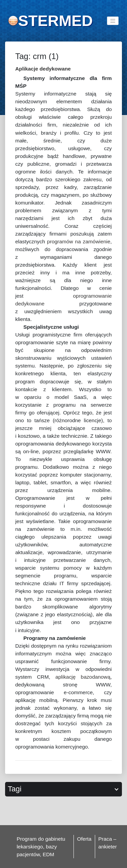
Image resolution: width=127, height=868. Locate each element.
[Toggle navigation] (113, 21)
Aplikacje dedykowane (43, 69)
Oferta (84, 839)
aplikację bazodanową (83, 677)
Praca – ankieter (108, 843)
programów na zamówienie (79, 241)
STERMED (55, 21)
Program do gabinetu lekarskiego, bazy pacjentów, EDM (41, 847)
